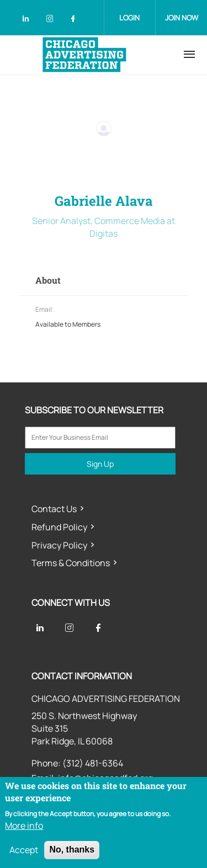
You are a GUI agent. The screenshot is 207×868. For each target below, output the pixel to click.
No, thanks (72, 850)
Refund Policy (59, 527)
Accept (24, 850)
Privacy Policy (59, 545)
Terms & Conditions (71, 563)
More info (24, 826)
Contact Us (54, 509)
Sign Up (100, 464)
